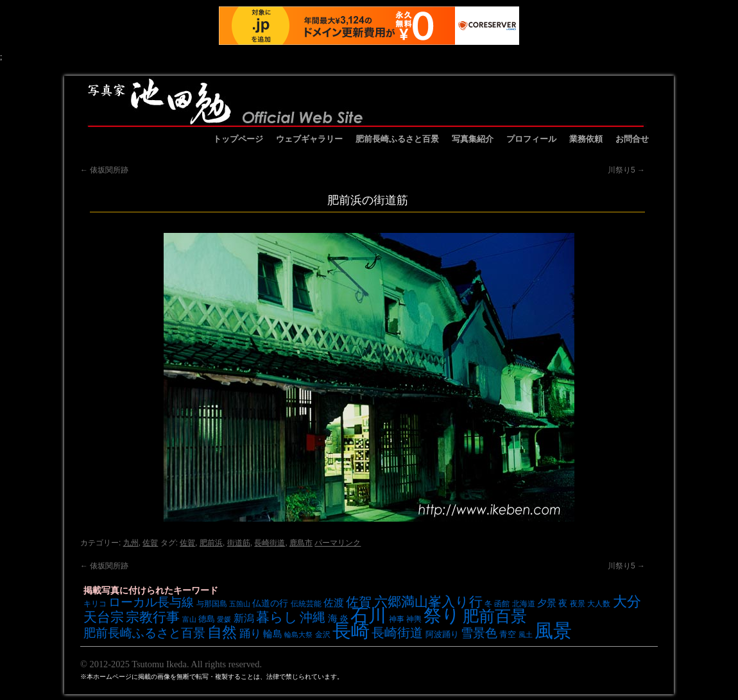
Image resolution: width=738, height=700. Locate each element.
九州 (131, 543)
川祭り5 (626, 170)
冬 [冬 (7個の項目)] (488, 603)
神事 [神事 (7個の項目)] (397, 619)
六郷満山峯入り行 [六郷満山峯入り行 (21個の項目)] (428, 602)
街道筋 (239, 543)
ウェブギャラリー (309, 139)
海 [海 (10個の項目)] (333, 619)
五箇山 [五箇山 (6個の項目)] (240, 604)
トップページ (238, 139)
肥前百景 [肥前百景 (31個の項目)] (495, 616)
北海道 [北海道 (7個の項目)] (524, 603)
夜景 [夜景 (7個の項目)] (578, 603)
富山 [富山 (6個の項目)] (189, 619)
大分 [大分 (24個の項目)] (627, 602)
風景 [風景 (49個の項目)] (553, 631)
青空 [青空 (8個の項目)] (508, 634)
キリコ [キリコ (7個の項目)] (95, 603)
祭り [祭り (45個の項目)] (442, 616)
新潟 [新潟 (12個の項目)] (244, 618)
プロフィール (531, 139)
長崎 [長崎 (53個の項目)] (351, 630)
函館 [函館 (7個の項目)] (502, 603)
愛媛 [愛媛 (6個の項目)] (224, 619)
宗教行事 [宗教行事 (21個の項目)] (153, 617)
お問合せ (632, 139)
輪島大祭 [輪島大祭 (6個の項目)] (298, 635)
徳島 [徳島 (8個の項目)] (207, 619)
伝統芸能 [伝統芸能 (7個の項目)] (306, 603)
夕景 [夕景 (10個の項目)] (547, 603)
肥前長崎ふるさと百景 (397, 139)
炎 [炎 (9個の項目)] (344, 619)
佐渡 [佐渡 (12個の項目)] (334, 602)
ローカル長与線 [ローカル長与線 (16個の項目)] (151, 602)
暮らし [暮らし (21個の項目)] (277, 617)
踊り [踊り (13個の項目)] (250, 634)
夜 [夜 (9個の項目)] (563, 603)
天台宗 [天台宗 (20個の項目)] (104, 617)
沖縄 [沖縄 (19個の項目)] (313, 617)
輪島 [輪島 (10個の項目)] (273, 634)
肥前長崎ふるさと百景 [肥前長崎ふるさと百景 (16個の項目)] (144, 633)
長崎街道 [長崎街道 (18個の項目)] (397, 633)
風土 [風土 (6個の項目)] (526, 635)
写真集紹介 (473, 139)
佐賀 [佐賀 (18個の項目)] (359, 602)
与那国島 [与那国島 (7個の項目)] (212, 603)
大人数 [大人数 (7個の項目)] (599, 603)
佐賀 (150, 543)
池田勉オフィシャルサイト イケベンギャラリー (366, 101)
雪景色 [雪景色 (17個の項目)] (479, 633)
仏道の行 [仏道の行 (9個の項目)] (270, 603)
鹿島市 (301, 543)
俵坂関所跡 (104, 170)
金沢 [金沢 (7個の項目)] (323, 634)
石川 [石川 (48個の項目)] (368, 615)
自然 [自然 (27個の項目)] (222, 632)
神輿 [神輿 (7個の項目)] (414, 619)
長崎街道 (270, 543)
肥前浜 (211, 543)
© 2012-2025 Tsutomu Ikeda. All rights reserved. (171, 664)
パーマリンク (338, 543)
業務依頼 (586, 139)
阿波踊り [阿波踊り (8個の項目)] (442, 634)
